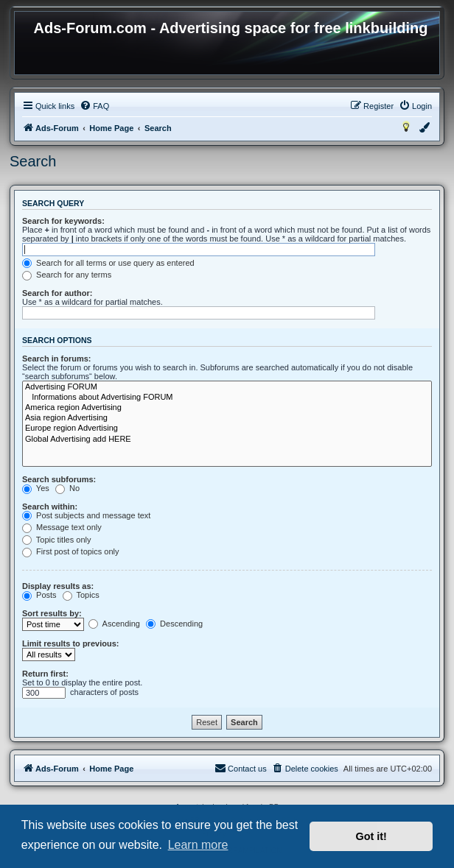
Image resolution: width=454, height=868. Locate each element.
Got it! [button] (371, 836)
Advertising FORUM (227, 387)
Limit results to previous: (70, 643)
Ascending (114, 624)
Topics (81, 595)
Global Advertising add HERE (227, 440)
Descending (174, 624)
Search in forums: (57, 359)
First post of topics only (71, 551)
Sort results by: (52, 613)
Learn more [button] (198, 845)
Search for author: (57, 293)
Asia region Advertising (227, 418)
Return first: (45, 674)
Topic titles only (56, 540)
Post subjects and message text (86, 515)
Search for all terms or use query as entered (108, 263)
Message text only (62, 527)
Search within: (50, 507)
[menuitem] (94, 106)
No (67, 488)
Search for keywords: (63, 221)
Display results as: (58, 586)
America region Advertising (227, 408)
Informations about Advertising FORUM (227, 398)
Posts (39, 595)
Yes (36, 488)
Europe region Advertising (227, 428)
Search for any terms (67, 275)
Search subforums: (59, 479)
